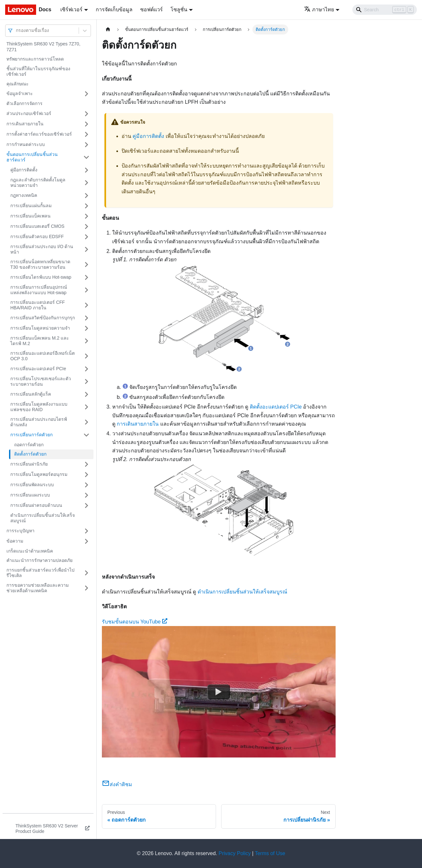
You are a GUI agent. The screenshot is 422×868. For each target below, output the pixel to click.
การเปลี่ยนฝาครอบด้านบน (36, 505)
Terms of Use (270, 853)
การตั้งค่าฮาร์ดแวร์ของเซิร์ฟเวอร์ (39, 134)
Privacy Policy (235, 853)
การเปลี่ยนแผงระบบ (30, 495)
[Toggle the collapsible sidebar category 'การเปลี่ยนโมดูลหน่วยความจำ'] (86, 328)
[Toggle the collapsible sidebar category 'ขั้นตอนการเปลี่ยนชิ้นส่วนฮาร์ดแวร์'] (86, 157)
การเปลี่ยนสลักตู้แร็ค (31, 394)
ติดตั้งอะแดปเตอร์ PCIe (276, 407)
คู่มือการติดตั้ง (24, 170)
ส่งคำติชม (117, 784)
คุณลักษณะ (18, 84)
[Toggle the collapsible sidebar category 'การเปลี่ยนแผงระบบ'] (86, 495)
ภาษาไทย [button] (319, 10)
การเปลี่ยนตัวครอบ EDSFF (37, 236)
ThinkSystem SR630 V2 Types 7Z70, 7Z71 (43, 47)
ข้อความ (15, 541)
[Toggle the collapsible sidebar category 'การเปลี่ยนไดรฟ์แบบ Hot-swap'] (86, 277)
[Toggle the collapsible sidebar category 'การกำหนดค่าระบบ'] (86, 145)
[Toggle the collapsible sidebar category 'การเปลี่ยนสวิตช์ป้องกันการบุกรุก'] (86, 318)
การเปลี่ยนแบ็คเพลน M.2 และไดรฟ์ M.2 (40, 341)
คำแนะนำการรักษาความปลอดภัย (39, 560)
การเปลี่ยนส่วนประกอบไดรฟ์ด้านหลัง (39, 422)
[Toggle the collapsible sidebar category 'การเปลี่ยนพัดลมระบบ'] (86, 485)
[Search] (385, 10)
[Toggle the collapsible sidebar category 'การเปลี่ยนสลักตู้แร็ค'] (86, 394)
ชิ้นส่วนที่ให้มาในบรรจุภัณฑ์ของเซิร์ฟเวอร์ (38, 72)
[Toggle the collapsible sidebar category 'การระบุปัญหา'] (86, 531)
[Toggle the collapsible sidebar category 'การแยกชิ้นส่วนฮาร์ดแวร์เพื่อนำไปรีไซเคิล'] (86, 573)
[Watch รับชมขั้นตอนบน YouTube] (219, 692)
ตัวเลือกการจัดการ (25, 103)
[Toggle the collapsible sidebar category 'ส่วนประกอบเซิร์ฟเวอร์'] (86, 114)
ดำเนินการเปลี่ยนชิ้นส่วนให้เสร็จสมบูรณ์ (43, 518)
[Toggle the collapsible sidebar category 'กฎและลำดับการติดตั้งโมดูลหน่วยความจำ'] (86, 183)
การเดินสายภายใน (25, 124)
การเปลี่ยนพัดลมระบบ (32, 485)
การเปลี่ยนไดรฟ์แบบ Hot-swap (41, 277)
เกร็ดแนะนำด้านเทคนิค (30, 551)
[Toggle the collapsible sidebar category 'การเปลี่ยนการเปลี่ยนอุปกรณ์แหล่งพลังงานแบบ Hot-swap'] (86, 290)
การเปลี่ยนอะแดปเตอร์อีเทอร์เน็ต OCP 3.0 (43, 356)
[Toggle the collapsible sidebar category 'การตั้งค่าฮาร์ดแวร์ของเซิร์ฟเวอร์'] (86, 134)
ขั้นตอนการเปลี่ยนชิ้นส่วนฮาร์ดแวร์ (32, 157)
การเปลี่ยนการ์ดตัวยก (31, 435)
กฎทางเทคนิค (24, 195)
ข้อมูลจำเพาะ (20, 93)
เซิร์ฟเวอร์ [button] (71, 10)
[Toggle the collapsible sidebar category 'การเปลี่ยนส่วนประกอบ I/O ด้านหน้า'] (86, 250)
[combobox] (16, 30)
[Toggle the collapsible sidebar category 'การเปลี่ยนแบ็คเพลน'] (86, 216)
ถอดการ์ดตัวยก (29, 445)
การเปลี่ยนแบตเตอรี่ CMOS (37, 226)
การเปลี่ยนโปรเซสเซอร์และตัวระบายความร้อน (41, 381)
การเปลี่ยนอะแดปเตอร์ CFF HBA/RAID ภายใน (38, 305)
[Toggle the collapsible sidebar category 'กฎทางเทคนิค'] (86, 196)
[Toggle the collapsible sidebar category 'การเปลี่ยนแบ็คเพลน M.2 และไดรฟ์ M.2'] (86, 341)
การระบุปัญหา (20, 531)
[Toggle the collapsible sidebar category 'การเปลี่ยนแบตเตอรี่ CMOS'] (86, 227)
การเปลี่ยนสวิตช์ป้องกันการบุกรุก (43, 318)
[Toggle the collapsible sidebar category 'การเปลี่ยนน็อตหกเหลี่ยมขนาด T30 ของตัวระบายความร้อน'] (86, 265)
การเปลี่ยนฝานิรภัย (29, 464)
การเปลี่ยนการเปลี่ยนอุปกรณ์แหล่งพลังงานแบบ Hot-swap (39, 290)
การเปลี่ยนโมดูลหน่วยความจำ (40, 328)
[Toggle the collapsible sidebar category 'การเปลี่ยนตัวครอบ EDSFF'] (86, 237)
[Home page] (108, 29)
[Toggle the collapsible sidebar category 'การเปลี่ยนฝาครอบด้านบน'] (86, 506)
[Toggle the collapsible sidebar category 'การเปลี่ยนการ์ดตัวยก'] (86, 435)
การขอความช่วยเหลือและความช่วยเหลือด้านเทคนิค (38, 588)
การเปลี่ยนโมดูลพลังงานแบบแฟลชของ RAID (39, 407)
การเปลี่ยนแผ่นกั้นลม (31, 206)
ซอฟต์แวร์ (152, 10)
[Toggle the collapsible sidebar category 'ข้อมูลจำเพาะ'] (86, 94)
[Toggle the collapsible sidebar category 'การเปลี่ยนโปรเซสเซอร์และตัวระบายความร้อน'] (86, 382)
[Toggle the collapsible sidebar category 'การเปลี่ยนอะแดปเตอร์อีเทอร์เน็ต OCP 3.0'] (86, 356)
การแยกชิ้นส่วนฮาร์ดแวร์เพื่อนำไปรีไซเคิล (40, 573)
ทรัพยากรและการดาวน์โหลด (35, 59)
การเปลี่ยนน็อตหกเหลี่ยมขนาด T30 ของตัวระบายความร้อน (40, 265)
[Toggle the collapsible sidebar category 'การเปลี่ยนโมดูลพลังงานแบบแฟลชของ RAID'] (86, 407)
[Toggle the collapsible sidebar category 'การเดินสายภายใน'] (86, 124)
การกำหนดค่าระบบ (26, 144)
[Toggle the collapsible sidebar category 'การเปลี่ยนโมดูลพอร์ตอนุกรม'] (86, 475)
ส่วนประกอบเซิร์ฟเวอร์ (29, 113)
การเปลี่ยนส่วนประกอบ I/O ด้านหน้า (42, 249)
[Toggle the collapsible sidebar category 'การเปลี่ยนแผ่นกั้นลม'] (86, 206)
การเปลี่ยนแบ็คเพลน (30, 216)
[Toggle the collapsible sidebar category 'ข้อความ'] (86, 541)
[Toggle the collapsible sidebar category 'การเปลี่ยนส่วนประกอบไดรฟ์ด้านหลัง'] (86, 422)
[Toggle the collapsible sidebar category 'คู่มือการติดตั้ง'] (86, 170)
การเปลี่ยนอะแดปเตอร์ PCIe (38, 369)
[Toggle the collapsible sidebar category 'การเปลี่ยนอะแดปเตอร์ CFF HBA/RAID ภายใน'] (86, 305)
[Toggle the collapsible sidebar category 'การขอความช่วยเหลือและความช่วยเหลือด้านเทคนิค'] (86, 588)
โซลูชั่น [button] (179, 10)
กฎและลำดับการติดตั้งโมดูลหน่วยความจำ (38, 183)
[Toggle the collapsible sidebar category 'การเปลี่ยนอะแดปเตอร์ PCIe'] (86, 369)
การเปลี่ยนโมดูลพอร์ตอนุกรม (39, 474)
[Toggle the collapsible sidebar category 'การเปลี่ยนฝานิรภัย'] (86, 464)
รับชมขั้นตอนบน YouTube (135, 622)
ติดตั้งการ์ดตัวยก (30, 454)
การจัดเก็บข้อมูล (114, 10)
